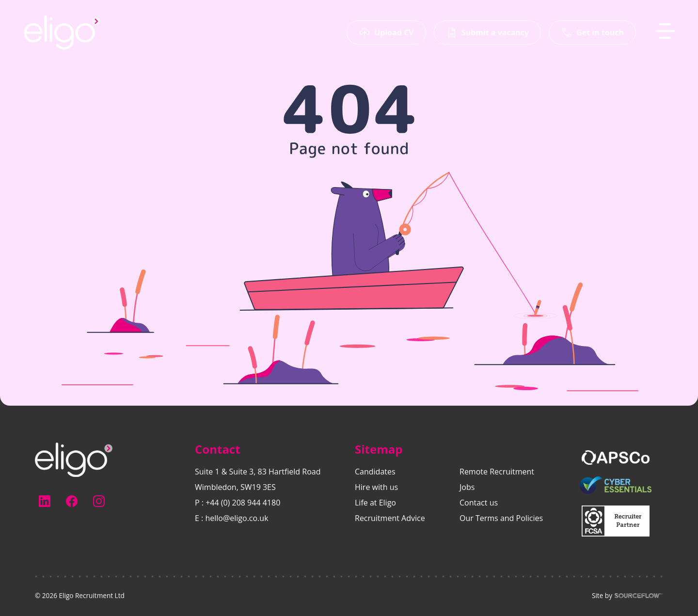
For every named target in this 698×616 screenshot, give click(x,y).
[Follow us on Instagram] (99, 501)
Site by (627, 596)
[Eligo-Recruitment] (62, 32)
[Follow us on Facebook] (72, 501)
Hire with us (376, 487)
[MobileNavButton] (665, 31)
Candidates (375, 472)
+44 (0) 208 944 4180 (243, 503)
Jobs (467, 487)
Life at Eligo (375, 503)
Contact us (479, 503)
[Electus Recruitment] (74, 459)
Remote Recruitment (497, 472)
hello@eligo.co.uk (237, 518)
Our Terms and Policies (501, 518)
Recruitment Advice (390, 518)
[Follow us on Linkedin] (45, 501)
